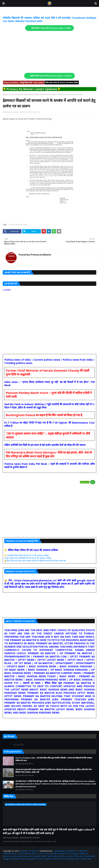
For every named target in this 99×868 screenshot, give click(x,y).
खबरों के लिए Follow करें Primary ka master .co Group (51, 76)
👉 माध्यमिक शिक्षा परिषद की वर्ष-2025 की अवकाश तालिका (27, 555)
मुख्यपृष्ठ (5, 94)
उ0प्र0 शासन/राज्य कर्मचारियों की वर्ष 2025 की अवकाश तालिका (28, 558)
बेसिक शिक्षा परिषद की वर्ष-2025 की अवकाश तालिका (62, 83)
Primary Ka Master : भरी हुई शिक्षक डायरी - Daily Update (24, 83)
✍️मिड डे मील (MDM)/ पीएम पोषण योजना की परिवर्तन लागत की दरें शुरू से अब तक (35, 561)
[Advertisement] (50, 52)
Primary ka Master (12, 112)
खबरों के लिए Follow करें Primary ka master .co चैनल (51, 28)
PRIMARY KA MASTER (29, 851)
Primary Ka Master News (18, 94)
